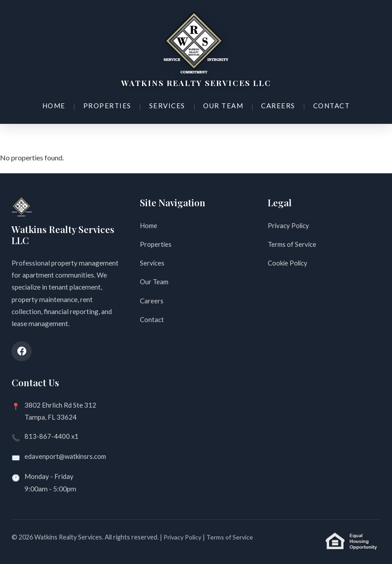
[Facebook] (22, 351)
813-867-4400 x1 (52, 436)
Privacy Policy (289, 225)
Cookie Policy (288, 263)
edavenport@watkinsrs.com (66, 456)
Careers (275, 104)
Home (58, 104)
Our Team (221, 104)
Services (167, 104)
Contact (327, 104)
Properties (109, 104)
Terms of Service (293, 244)
